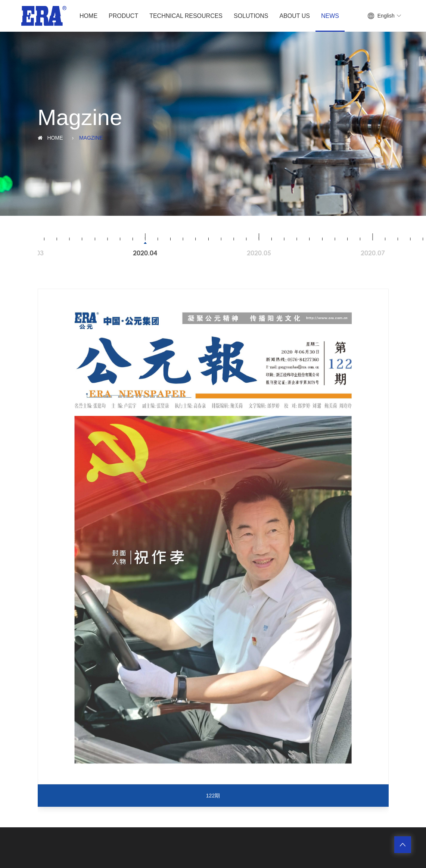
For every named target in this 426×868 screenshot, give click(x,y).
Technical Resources (186, 16)
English (386, 16)
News (330, 16)
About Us (295, 16)
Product (123, 16)
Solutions (251, 16)
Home (88, 16)
